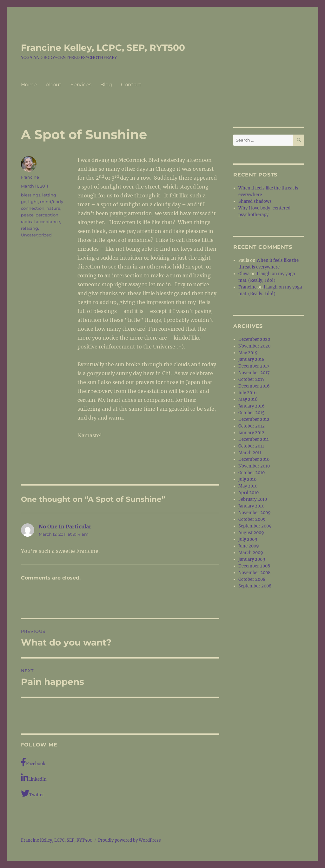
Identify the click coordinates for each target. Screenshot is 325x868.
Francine (30, 177)
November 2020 (254, 346)
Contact (131, 85)
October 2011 (251, 446)
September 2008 (255, 586)
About (54, 85)
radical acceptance (40, 222)
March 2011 (250, 453)
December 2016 (254, 386)
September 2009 (255, 526)
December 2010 (254, 459)
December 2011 (254, 439)
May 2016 (248, 399)
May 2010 (248, 486)
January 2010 (251, 506)
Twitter (33, 793)
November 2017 (254, 373)
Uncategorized (36, 235)
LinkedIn (34, 778)
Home (29, 85)
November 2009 (255, 513)
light (33, 202)
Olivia (244, 274)
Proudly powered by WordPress (129, 840)
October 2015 (252, 413)
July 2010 (247, 479)
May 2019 (248, 353)
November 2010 (254, 466)
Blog (106, 85)
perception (47, 215)
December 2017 (254, 366)
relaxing (30, 228)
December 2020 (254, 339)
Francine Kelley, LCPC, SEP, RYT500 (103, 48)
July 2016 (248, 393)
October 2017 (252, 379)
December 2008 (254, 566)
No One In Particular (65, 527)
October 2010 (252, 473)
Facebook (33, 762)
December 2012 (254, 419)
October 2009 (252, 519)
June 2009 (249, 546)
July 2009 (248, 539)
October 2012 (252, 426)
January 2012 (251, 433)
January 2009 (252, 559)
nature (53, 208)
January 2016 (252, 406)
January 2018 (251, 359)
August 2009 (251, 533)
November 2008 (254, 573)
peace (27, 215)
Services (81, 85)
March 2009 (251, 553)
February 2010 (253, 499)
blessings (31, 195)
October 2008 (252, 579)
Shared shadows (255, 201)
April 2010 (249, 493)
